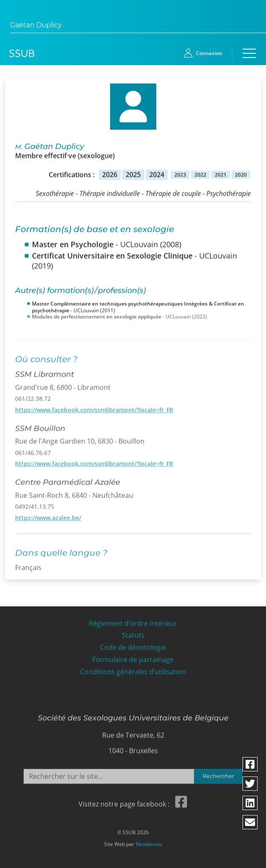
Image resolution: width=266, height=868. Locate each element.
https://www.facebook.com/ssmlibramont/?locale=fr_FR (94, 406)
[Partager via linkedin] (250, 803)
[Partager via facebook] (250, 764)
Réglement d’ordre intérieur (133, 621)
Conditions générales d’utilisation (133, 669)
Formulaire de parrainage (133, 657)
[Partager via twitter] (250, 784)
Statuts (133, 633)
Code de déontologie (133, 645)
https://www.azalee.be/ (48, 514)
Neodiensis (149, 842)
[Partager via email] (250, 822)
